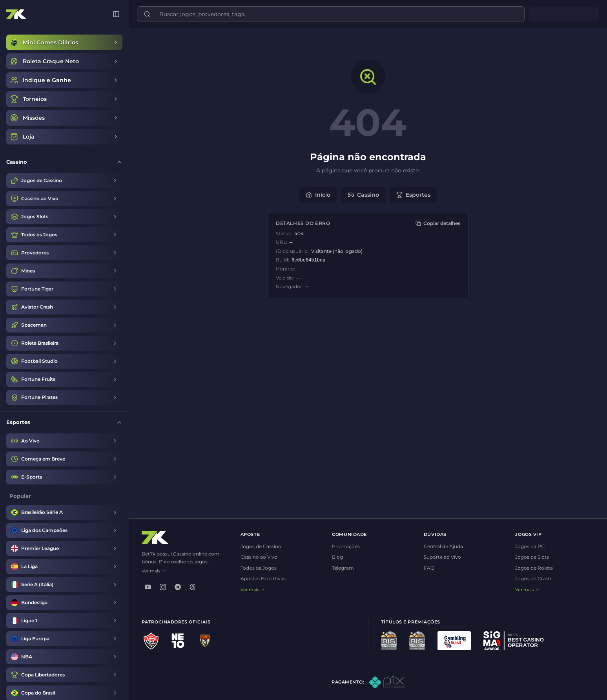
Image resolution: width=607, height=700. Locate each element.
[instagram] (159, 587)
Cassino (362, 195)
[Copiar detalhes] (436, 223)
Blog (335, 557)
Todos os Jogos (255, 568)
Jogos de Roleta (533, 568)
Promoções (344, 546)
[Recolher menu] (113, 14)
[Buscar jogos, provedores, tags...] (334, 14)
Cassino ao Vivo (255, 557)
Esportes (412, 195)
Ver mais (150, 571)
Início (316, 195)
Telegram (341, 568)
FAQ (427, 568)
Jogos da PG (529, 546)
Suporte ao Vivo (441, 557)
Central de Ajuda (442, 546)
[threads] (189, 587)
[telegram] (174, 587)
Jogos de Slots (531, 557)
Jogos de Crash (532, 578)
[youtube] (144, 587)
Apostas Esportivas (260, 578)
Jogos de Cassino (257, 546)
